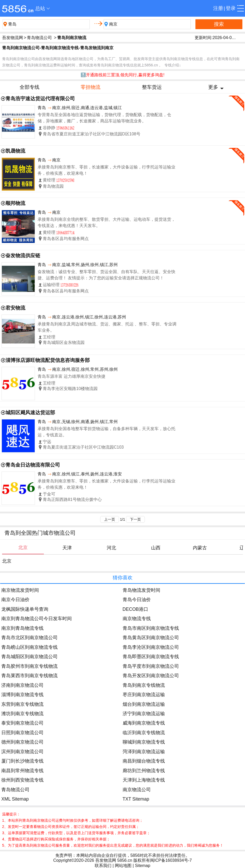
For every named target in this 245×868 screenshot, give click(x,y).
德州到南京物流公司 (22, 742)
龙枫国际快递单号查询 (25, 609)
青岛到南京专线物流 (144, 685)
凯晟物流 (15, 151)
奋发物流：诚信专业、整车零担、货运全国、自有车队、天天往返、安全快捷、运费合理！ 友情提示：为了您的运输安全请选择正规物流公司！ (106, 275)
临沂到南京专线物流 (144, 733)
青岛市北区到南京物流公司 (29, 638)
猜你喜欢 (123, 578)
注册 (218, 8)
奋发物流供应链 (23, 256)
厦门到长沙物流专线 (22, 761)
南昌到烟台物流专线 (144, 761)
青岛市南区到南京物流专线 (151, 628)
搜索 (219, 24)
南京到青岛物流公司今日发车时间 (37, 619)
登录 (231, 8)
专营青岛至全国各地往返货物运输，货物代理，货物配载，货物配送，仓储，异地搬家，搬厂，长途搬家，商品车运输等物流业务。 (104, 118)
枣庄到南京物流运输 (144, 695)
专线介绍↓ (173, 65)
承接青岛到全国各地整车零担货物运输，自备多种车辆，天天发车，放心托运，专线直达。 (106, 432)
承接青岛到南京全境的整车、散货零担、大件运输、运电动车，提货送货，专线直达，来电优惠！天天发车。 (106, 222)
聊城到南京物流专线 (144, 742)
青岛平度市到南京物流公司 (151, 666)
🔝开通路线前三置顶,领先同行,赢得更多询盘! (123, 75)
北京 (7, 561)
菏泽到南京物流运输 (144, 752)
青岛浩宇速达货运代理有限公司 (40, 99)
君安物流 (15, 308)
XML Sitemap (15, 799)
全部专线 (29, 87)
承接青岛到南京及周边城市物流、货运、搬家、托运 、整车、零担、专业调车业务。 (107, 327)
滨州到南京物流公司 (22, 752)
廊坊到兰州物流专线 (144, 771)
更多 (213, 87)
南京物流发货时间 (20, 590)
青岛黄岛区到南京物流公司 (151, 638)
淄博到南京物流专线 (22, 695)
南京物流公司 (137, 790)
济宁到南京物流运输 (144, 714)
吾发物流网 (13, 38)
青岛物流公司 (39, 38)
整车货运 (152, 87)
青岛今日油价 (137, 600)
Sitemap (143, 866)
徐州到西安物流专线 (22, 780)
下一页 (135, 519)
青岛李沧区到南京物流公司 (151, 647)
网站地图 (123, 866)
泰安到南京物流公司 (22, 723)
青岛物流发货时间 (141, 590)
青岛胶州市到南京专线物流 (29, 666)
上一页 (110, 519)
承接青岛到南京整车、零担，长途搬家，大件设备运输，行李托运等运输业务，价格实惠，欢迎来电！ (106, 170)
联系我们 (103, 866)
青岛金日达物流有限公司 (33, 465)
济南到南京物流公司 (22, 685)
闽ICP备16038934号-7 (171, 860)
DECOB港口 (136, 609)
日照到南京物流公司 (22, 733)
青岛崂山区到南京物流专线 (29, 647)
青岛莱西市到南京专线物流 (29, 676)
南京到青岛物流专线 (22, 628)
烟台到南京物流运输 (144, 704)
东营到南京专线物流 (22, 704)
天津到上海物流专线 (144, 780)
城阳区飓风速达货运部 (30, 413)
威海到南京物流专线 (144, 723)
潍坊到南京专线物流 (22, 714)
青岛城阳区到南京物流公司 (29, 657)
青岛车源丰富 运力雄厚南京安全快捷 (71, 376)
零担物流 (91, 87)
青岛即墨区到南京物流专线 (151, 657)
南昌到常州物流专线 (22, 771)
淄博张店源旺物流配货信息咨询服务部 (48, 360)
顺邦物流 (15, 203)
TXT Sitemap (136, 799)
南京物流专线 (137, 619)
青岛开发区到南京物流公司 (151, 676)
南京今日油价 (15, 600)
